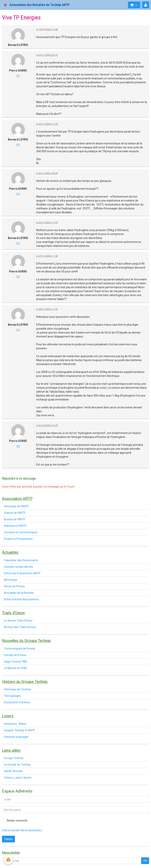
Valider (8, 839)
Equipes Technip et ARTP (19, 730)
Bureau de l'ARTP (15, 519)
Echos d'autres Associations (21, 599)
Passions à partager (16, 737)
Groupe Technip (14, 758)
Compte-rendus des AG (18, 567)
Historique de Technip (17, 689)
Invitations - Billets (15, 724)
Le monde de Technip (17, 765)
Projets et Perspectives (18, 539)
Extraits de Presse (15, 655)
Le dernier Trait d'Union (18, 621)
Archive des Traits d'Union (20, 627)
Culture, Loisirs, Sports (18, 778)
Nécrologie (11, 580)
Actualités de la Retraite (19, 593)
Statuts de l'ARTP (15, 513)
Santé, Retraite (13, 771)
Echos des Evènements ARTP (22, 573)
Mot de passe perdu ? (31, 830)
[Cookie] (8, 860)
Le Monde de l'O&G (16, 668)
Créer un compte (10, 830)
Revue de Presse (14, 586)
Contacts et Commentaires (21, 532)
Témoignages (12, 696)
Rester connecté (15, 821)
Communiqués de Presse (20, 649)
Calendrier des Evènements (21, 560)
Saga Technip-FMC (16, 662)
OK (145, 861)
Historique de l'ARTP (16, 506)
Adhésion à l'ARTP (15, 526)
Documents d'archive (17, 702)
